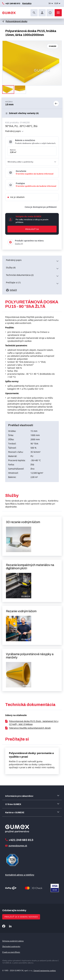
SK (50, 3)
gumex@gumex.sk (18, 846)
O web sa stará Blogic (11, 952)
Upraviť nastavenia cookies (45, 971)
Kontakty (27, 3)
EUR (56, 3)
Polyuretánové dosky (17, 21)
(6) (24, 113)
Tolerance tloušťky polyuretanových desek (30, 728)
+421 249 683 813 (13, 3)
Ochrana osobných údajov (13, 941)
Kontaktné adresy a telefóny (20, 875)
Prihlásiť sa (32, 229)
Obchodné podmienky (11, 946)
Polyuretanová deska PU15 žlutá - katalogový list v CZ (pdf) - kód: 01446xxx (34, 723)
